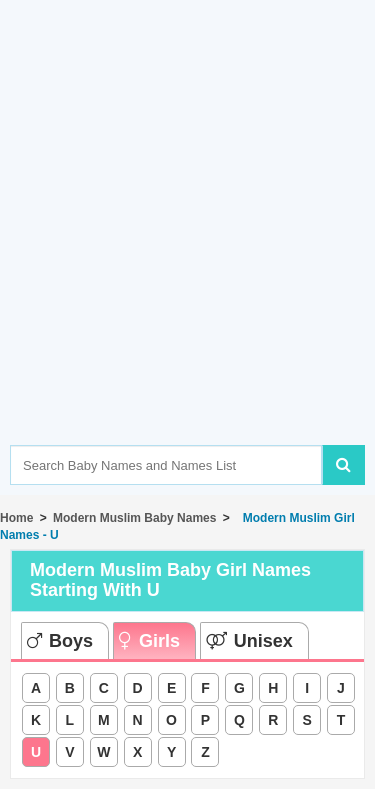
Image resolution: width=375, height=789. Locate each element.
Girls (149, 641)
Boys (60, 641)
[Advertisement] (187, 252)
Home (16, 518)
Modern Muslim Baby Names (134, 518)
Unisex (249, 641)
